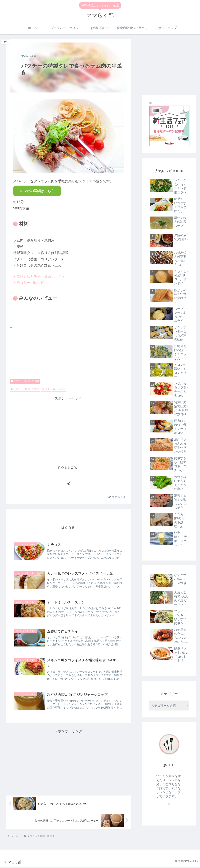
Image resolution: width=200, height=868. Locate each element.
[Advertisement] (68, 429)
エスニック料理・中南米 (25, 381)
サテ (46, 389)
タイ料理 (59, 389)
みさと (169, 766)
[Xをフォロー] (68, 484)
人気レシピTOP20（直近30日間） (39, 276)
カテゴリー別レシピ (29, 283)
